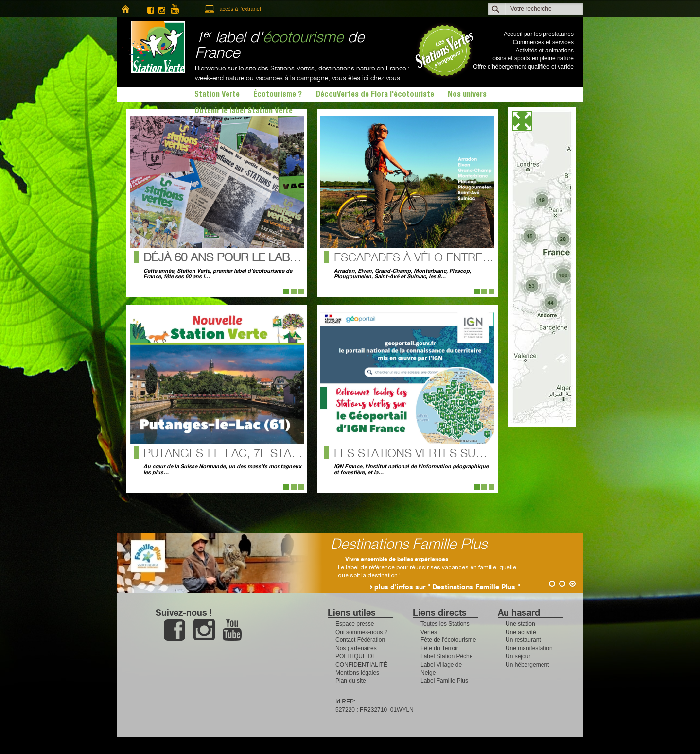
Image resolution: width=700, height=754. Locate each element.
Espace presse (355, 624)
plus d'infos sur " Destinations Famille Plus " (478, 587)
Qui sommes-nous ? (361, 632)
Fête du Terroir (439, 648)
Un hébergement (527, 665)
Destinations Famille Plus (440, 545)
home (125, 9)
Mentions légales (357, 673)
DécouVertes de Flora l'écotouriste (375, 95)
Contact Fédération (360, 640)
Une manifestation (529, 648)
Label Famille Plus (444, 681)
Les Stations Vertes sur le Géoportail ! (457, 454)
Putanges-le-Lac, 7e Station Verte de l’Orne (280, 454)
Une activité (521, 632)
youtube (179, 9)
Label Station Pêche (446, 656)
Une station (520, 624)
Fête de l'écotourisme (448, 640)
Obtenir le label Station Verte (244, 112)
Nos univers (467, 95)
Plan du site (351, 681)
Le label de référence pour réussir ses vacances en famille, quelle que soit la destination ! (458, 567)
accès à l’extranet (240, 9)
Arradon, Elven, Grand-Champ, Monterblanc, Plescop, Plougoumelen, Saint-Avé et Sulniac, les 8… (402, 274)
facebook (151, 9)
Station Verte (153, 47)
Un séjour (518, 656)
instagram (162, 9)
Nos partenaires (356, 648)
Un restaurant (523, 640)
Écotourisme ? (278, 95)
